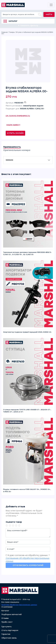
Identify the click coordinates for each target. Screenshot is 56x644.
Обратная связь (9, 638)
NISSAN (9, 160)
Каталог (13, 21)
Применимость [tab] (12, 147)
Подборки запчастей (11, 615)
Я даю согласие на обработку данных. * (29, 555)
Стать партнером (10, 630)
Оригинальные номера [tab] (17, 150)
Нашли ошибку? (13, 125)
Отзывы (5, 618)
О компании (7, 607)
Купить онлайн (15, 133)
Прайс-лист (7, 622)
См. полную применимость (18, 116)
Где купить (6, 627)
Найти (49, 14)
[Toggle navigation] (51, 5)
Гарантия (6, 634)
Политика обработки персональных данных (19, 605)
